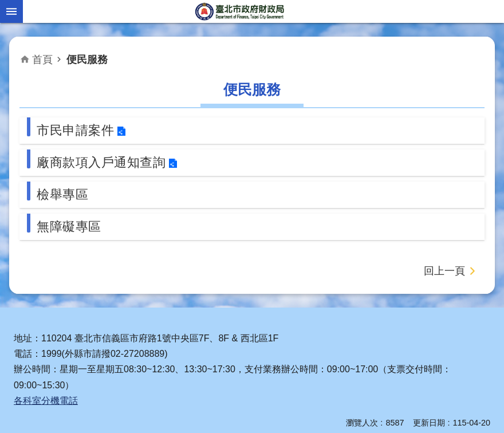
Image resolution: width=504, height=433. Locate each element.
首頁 (42, 60)
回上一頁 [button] (444, 271)
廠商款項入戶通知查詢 (101, 162)
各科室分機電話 (46, 401)
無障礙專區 (69, 227)
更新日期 (429, 423)
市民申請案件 (75, 130)
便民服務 (87, 60)
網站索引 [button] (11, 11)
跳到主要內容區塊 (6, 6)
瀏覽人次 (362, 423)
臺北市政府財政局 (241, 11)
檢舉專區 (62, 194)
